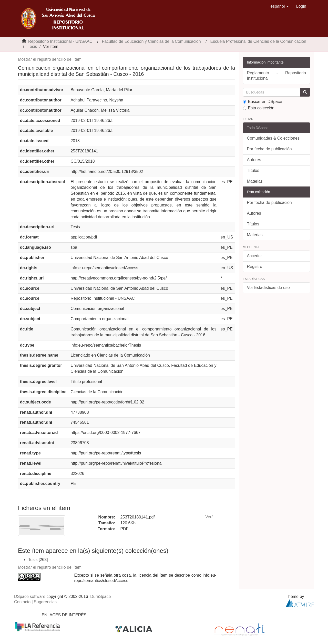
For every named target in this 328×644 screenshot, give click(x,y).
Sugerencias (45, 602)
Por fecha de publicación (269, 149)
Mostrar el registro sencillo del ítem (50, 59)
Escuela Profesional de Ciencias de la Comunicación (258, 41)
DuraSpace (100, 596)
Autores (254, 160)
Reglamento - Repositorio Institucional (277, 76)
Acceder (255, 256)
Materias (255, 181)
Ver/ (209, 517)
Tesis (32, 46)
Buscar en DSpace (263, 102)
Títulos (253, 170)
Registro (255, 267)
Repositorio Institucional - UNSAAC (60, 41)
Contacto (22, 602)
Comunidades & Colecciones (273, 138)
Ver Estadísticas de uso (268, 288)
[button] (279, 6)
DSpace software (30, 596)
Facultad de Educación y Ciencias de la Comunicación (151, 41)
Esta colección (259, 108)
